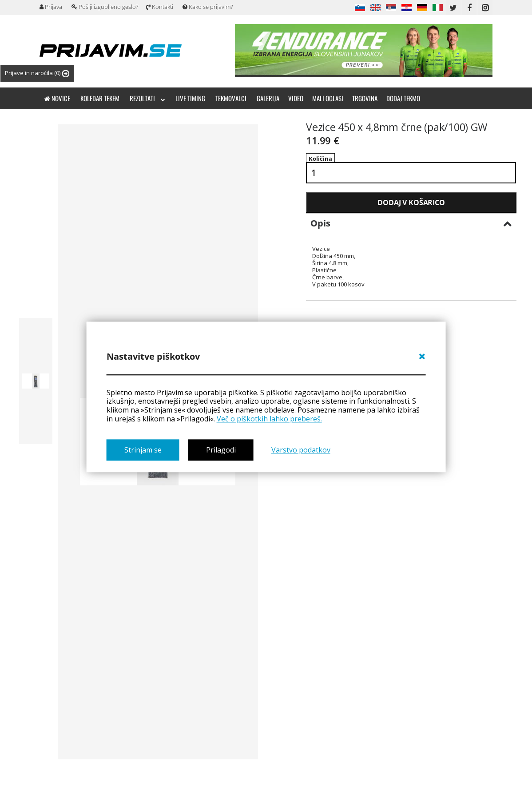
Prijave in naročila (37, 73)
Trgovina (365, 98)
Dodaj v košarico (411, 202)
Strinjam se (143, 450)
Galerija (268, 98)
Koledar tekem (100, 98)
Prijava (51, 7)
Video (296, 98)
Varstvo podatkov (301, 450)
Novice (57, 98)
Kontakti (160, 7)
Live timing (190, 98)
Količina (320, 159)
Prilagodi (221, 450)
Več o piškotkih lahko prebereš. (269, 419)
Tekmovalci (231, 98)
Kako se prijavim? (208, 7)
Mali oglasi (328, 98)
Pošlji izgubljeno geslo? (105, 7)
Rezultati (147, 98)
